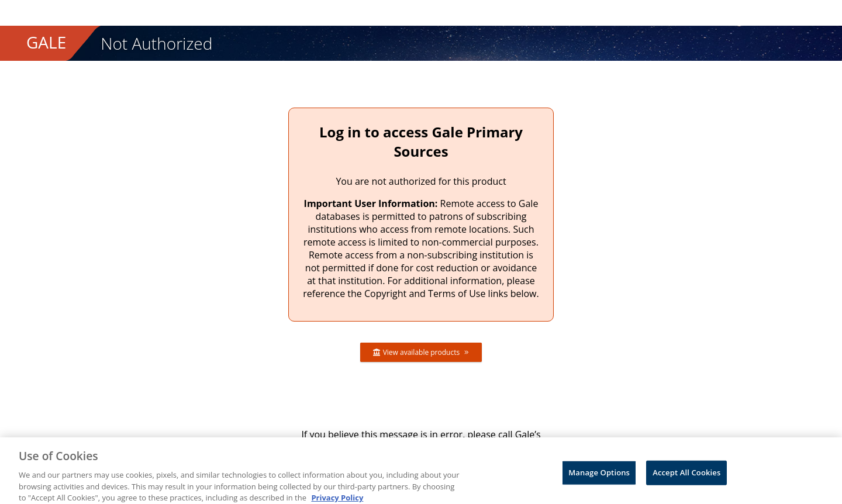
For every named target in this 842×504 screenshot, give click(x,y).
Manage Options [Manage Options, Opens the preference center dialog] (599, 475)
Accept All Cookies (686, 475)
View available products (421, 352)
